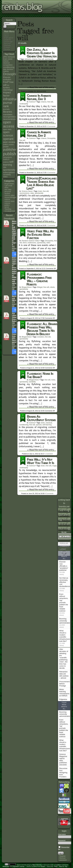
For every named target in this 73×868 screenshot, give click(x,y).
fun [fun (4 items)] (8, 85)
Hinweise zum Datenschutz (65, 821)
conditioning (24, 425)
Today (64, 702)
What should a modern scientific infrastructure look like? (65, 636)
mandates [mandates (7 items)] (8, 114)
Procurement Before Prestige (64, 684)
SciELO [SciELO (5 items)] (6, 159)
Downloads (9, 42)
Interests (8, 46)
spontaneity (49, 59)
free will (41, 59)
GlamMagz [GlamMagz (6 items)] (8, 90)
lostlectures (32, 243)
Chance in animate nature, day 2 (39, 134)
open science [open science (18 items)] (8, 134)
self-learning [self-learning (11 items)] (9, 163)
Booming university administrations (65, 621)
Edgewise (63, 699)
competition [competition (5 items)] (8, 65)
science (7, 199)
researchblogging (11, 197)
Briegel (40, 287)
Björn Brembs (37, 865)
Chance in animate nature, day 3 (39, 97)
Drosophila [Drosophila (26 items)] (11, 74)
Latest (63, 549)
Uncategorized (10, 211)
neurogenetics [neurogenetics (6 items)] (9, 117)
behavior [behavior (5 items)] (11, 57)
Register (63, 856)
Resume (8, 44)
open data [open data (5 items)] (7, 129)
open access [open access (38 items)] (9, 124)
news (6, 188)
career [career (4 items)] (10, 59)
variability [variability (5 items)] (7, 175)
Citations (8, 40)
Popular (64, 543)
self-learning (47, 425)
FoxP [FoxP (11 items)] (6, 82)
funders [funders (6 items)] (6, 88)
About (7, 36)
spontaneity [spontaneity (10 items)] (9, 170)
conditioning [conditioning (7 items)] (9, 67)
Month (64, 556)
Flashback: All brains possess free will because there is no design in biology (42, 329)
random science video (10, 194)
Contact (7, 48)
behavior (28, 59)
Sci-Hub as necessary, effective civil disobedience (65, 582)
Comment (50, 91)
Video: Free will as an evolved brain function (40, 234)
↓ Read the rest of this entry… (42, 87)
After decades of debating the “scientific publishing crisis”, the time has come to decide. (64, 659)
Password (62, 841)
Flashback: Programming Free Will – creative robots (39, 279)
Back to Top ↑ (64, 866)
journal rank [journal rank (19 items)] (8, 105)
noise (53, 380)
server (7, 207)
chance (35, 59)
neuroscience (24, 193)
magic (55, 466)
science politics (7, 204)
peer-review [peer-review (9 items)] (9, 142)
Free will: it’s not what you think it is (40, 461)
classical (49, 423)
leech (25, 243)
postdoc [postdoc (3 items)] (11, 145)
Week (64, 705)
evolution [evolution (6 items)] (7, 80)
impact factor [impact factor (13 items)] (7, 94)
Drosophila (51, 138)
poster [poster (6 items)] (6, 147)
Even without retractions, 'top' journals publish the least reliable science (64, 602)
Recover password (63, 859)
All (64, 558)
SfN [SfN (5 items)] (5, 167)
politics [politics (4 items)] (6, 145)
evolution (41, 337)
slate (32, 193)
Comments (51, 126)
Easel (43, 866)
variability (32, 382)
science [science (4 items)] (6, 162)
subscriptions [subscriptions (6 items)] (9, 172)
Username (62, 834)
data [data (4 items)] (5, 69)
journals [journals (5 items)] (6, 109)
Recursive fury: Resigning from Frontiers (63, 773)
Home (7, 34)
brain (40, 191)
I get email (8, 186)
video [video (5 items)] (5, 177)
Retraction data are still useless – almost (64, 675)
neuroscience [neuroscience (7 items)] (9, 119)
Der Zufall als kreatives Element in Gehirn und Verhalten (42, 53)
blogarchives (9, 184)
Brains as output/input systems (41, 418)
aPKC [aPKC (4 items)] (5, 57)
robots (52, 287)
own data (8, 190)
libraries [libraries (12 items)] (8, 112)
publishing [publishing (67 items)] (12, 154)
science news (9, 201)
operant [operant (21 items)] (8, 139)
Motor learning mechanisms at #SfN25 (64, 693)
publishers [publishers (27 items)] (10, 150)
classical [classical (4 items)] (6, 63)
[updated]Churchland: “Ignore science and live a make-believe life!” (42, 183)
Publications (9, 38)
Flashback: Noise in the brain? (40, 375)
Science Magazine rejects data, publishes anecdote (63, 759)
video (48, 243)
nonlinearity (24, 104)
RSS (56, 866)
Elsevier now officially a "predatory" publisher (64, 566)
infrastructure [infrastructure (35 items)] (13, 99)
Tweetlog (8, 209)
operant (39, 425)
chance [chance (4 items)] (6, 61)
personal (8, 192)
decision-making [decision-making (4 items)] (8, 70)
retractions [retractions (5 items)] (7, 157)
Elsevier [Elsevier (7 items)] (7, 77)
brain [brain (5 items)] (5, 59)
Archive (7, 50)
